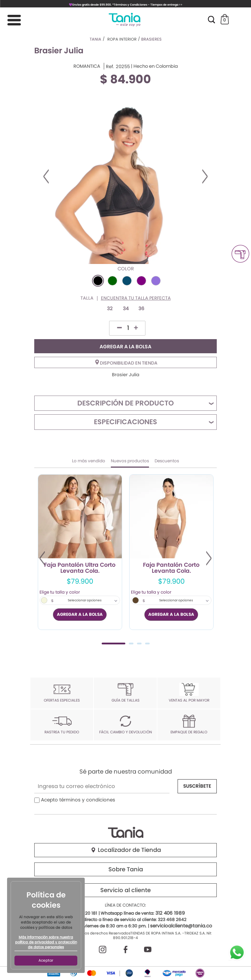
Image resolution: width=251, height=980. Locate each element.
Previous (46, 176)
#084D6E (127, 281)
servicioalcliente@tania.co (181, 926)
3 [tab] (139, 644)
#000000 (98, 281)
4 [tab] (147, 644)
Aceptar (46, 960)
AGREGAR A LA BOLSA (125, 347)
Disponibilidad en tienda (126, 363)
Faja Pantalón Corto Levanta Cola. (171, 568)
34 (126, 309)
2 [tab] (131, 644)
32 (110, 309)
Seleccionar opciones (85, 600)
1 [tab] (113, 644)
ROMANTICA (87, 66)
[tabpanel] (80, 552)
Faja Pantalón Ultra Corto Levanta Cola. (80, 568)
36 (141, 309)
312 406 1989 (170, 913)
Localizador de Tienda (126, 850)
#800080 (141, 281)
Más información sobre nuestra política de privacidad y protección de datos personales (46, 942)
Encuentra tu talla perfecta (136, 298)
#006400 (112, 281)
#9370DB (156, 281)
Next (205, 176)
